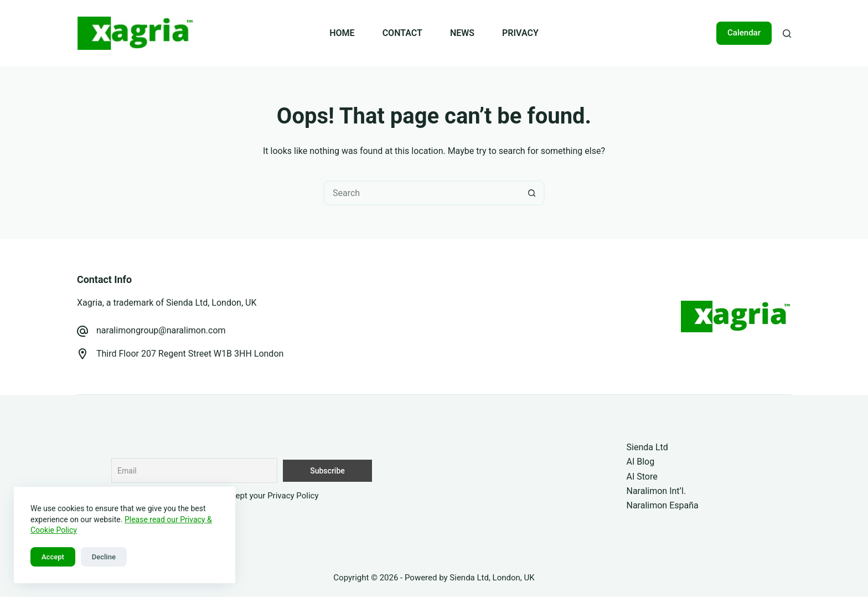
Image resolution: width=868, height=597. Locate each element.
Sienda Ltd (647, 447)
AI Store (642, 477)
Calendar (744, 33)
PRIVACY (520, 33)
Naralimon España (663, 505)
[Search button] (532, 193)
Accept (53, 557)
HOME (342, 33)
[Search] (787, 34)
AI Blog (641, 462)
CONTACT (402, 33)
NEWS (462, 33)
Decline (104, 557)
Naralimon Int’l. (657, 491)
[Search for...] (422, 193)
